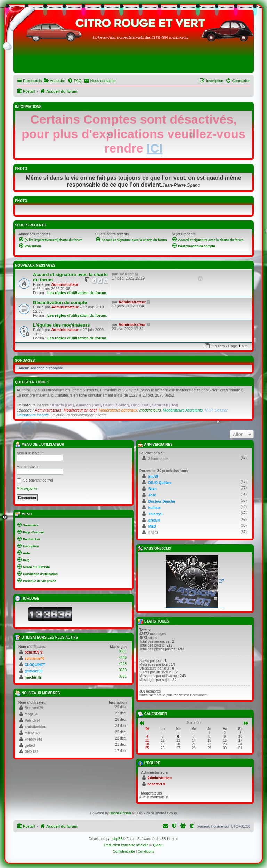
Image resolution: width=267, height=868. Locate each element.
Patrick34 (32, 721)
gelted (30, 746)
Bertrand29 (34, 708)
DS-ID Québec (160, 483)
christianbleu (35, 727)
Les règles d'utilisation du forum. (77, 293)
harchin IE (33, 677)
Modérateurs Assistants (183, 410)
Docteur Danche (162, 502)
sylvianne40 (35, 659)
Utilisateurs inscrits (33, 415)
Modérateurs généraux (118, 410)
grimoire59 (34, 671)
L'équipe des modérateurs (62, 325)
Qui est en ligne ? (32, 382)
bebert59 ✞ (34, 652)
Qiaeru (158, 845)
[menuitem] (54, 81)
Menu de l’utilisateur (39, 445)
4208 (123, 664)
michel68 (32, 733)
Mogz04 (31, 714)
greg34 (154, 520)
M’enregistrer (27, 489)
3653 (123, 670)
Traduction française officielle (126, 845)
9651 (123, 651)
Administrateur (65, 284)
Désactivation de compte (60, 302)
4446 (123, 658)
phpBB (118, 839)
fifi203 (153, 533)
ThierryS (156, 514)
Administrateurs (48, 410)
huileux (155, 508)
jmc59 (153, 476)
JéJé (152, 495)
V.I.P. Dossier (216, 410)
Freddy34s (33, 739)
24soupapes (159, 459)
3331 (123, 676)
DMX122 (126, 274)
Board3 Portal (120, 813)
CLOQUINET (35, 665)
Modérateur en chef (80, 410)
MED (152, 527)
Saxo (153, 489)
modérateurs (150, 410)
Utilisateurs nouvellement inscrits (79, 415)
